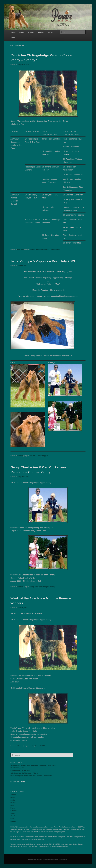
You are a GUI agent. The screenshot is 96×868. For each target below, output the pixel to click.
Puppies (41, 32)
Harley (13, 803)
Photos (51, 32)
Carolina (14, 816)
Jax (31, 456)
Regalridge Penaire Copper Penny (48, 250)
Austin (32, 746)
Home (13, 32)
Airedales (31, 32)
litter (34, 456)
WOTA (43, 746)
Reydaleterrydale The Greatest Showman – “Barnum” (31, 776)
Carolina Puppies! (17, 768)
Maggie (13, 821)
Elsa (12, 819)
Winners (20, 587)
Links (13, 38)
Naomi (13, 805)
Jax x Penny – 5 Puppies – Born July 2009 (43, 261)
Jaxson (13, 795)
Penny (33, 250)
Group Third (34, 587)
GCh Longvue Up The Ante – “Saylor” (25, 773)
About (21, 32)
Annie (13, 813)
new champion (44, 587)
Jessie (13, 797)
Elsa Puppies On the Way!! (21, 770)
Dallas (13, 808)
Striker (13, 800)
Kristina (13, 811)
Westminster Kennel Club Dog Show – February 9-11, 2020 (33, 765)
